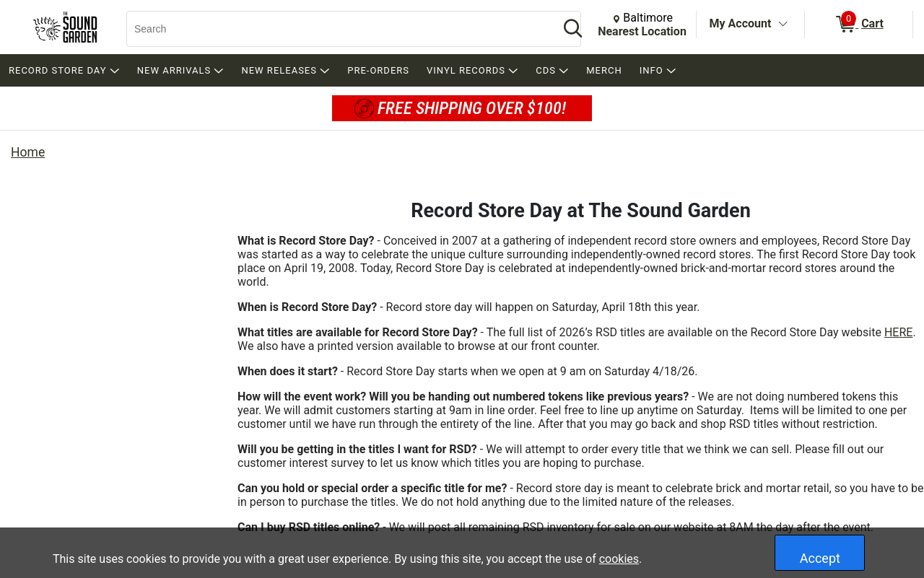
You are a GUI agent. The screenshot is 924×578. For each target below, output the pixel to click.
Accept (820, 558)
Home (28, 152)
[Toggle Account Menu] (783, 25)
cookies (619, 559)
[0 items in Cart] (859, 25)
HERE (898, 332)
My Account (741, 23)
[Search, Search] (336, 29)
